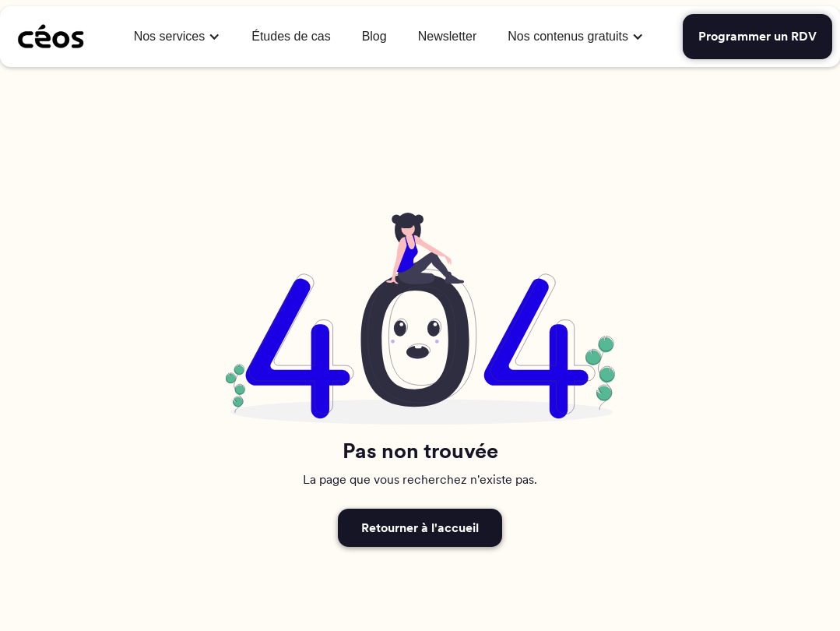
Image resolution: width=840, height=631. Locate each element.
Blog (374, 36)
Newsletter (448, 36)
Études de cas (291, 36)
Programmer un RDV (757, 36)
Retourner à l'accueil (420, 528)
